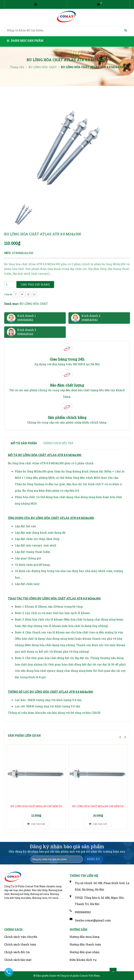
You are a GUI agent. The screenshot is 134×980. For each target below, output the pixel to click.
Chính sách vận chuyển (21, 937)
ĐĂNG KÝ (94, 859)
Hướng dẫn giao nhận (85, 952)
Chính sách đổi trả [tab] (58, 443)
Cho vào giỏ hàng (35, 284)
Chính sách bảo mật (18, 960)
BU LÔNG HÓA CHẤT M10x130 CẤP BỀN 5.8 (36, 806)
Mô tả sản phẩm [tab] (24, 443)
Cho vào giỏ (36, 824)
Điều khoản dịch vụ (83, 960)
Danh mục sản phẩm (25, 41)
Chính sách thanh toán (20, 944)
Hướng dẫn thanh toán (85, 944)
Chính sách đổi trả (17, 952)
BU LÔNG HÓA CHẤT (34, 304)
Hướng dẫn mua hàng (85, 937)
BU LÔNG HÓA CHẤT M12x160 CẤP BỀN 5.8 (98, 806)
